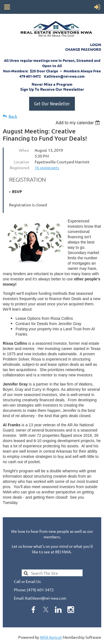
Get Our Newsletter (52, 103)
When (24, 150)
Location (21, 162)
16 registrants (47, 168)
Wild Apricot (51, 637)
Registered (19, 168)
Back (13, 116)
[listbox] (78, 123)
